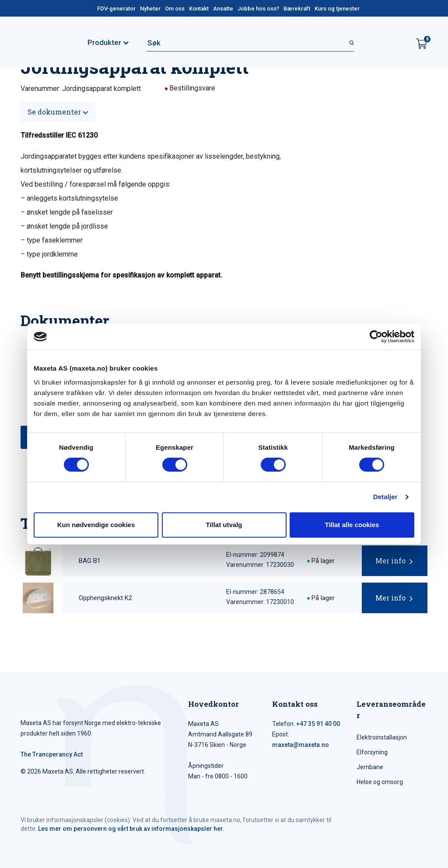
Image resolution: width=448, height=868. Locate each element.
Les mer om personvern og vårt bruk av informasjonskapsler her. (131, 829)
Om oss (175, 9)
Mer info (390, 561)
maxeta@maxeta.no (301, 745)
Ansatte (223, 9)
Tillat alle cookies (352, 525)
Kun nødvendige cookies (96, 525)
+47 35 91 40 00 (318, 724)
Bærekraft (297, 9)
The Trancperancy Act (52, 754)
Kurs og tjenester (337, 9)
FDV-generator (116, 9)
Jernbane (370, 767)
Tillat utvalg (224, 525)
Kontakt (199, 9)
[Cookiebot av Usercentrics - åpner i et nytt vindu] (376, 337)
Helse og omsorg (380, 782)
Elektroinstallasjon (382, 737)
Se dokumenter (58, 112)
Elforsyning (372, 752)
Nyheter (150, 9)
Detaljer (385, 497)
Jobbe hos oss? (258, 9)
